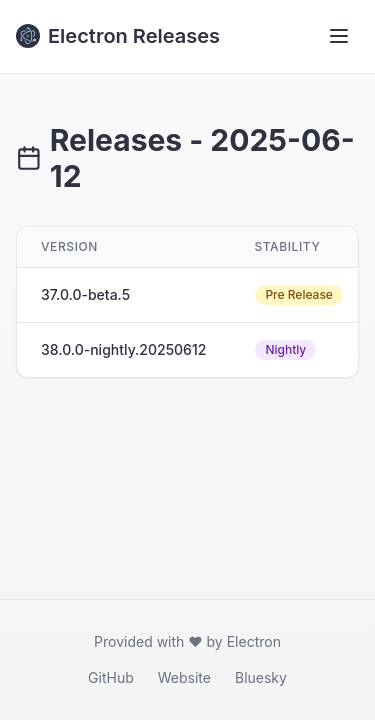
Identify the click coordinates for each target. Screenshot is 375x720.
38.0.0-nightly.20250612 (123, 349)
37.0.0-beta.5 (85, 294)
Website (184, 677)
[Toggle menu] (339, 36)
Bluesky (261, 677)
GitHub (111, 677)
